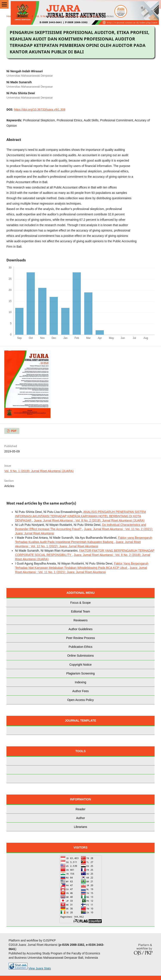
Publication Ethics (80, 647)
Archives (25, 16)
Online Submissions (81, 656)
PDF (13, 431)
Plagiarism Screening (80, 673)
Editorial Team (80, 611)
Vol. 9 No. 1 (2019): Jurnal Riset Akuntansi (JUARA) (67, 16)
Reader (81, 809)
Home (10, 16)
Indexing (80, 682)
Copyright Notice (81, 665)
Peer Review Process (81, 638)
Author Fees (80, 691)
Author (80, 818)
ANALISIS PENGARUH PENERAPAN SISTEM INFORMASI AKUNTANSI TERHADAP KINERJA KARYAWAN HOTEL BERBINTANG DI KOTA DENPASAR (80, 516)
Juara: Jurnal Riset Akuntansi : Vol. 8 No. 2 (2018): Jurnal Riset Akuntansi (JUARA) (89, 520)
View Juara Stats (40, 968)
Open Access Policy (81, 700)
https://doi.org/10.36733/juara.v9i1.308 (40, 110)
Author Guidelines (80, 629)
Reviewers (80, 620)
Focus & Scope (80, 603)
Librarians (80, 827)
